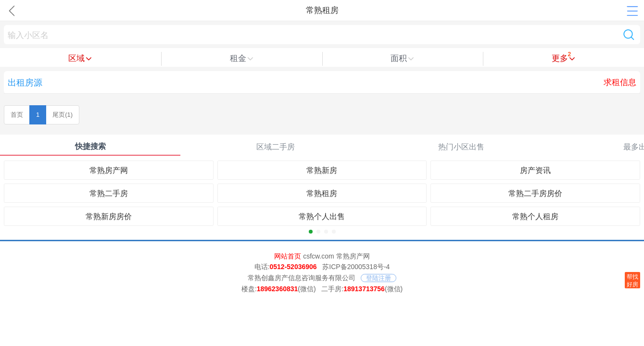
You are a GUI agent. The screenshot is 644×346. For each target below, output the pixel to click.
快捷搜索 (90, 146)
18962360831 (278, 289)
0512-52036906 (293, 267)
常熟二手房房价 (535, 193)
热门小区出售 (461, 147)
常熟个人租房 (535, 216)
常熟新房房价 (109, 216)
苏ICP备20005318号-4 (356, 267)
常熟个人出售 (322, 216)
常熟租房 (322, 193)
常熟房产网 (109, 170)
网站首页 (288, 256)
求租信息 (620, 82)
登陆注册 (379, 278)
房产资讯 (535, 170)
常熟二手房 (109, 193)
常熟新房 (322, 170)
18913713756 (364, 289)
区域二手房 (276, 147)
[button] (311, 232)
